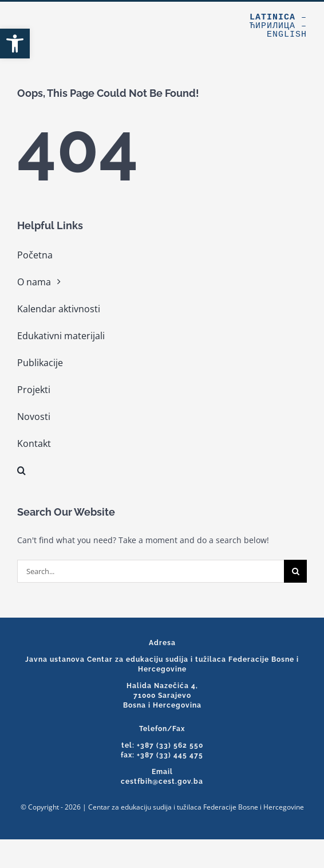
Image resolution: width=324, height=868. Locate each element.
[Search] (295, 571)
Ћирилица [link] (272, 26)
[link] (15, 44)
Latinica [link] (272, 17)
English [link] (287, 35)
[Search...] (151, 571)
